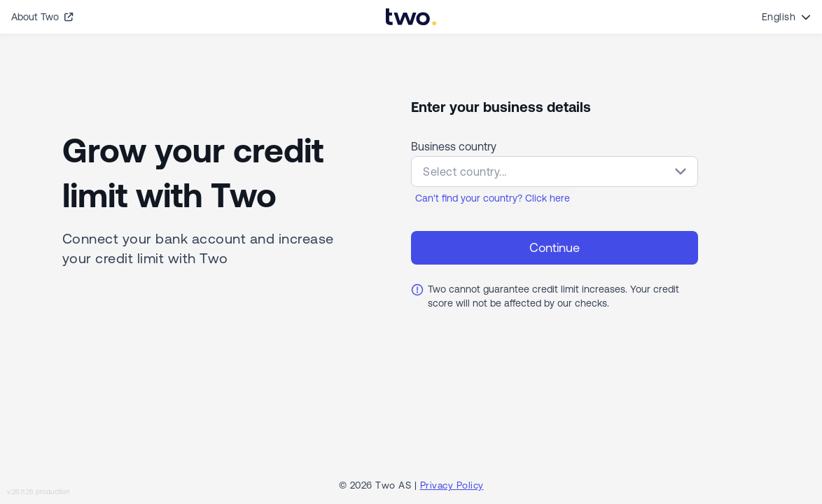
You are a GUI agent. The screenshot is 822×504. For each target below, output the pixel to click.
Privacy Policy (452, 485)
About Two (42, 17)
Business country (454, 146)
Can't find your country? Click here (493, 198)
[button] (555, 171)
